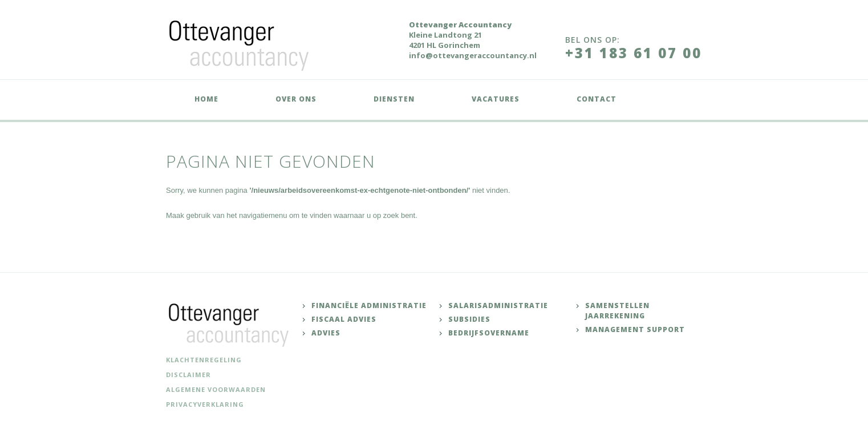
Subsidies (469, 319)
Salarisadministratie (498, 306)
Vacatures (496, 99)
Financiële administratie (369, 306)
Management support (635, 329)
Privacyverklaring (205, 404)
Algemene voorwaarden (216, 389)
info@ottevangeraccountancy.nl (473, 55)
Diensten (394, 99)
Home (206, 99)
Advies (326, 333)
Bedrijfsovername (489, 333)
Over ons (296, 99)
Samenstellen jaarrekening (617, 311)
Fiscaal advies (344, 319)
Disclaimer (188, 375)
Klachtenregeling (204, 360)
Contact (597, 99)
